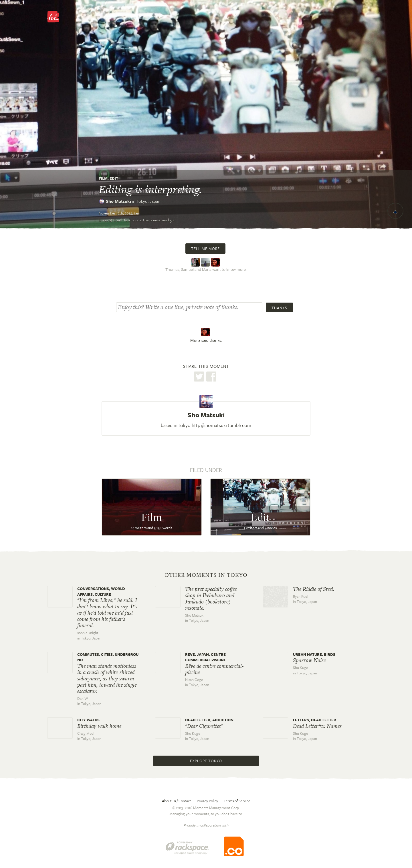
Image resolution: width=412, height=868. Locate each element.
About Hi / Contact (177, 801)
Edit (114, 178)
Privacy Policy (207, 801)
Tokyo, (148, 201)
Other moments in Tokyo (206, 575)
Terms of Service (237, 801)
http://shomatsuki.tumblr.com (221, 425)
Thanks (279, 308)
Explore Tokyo (206, 761)
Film (103, 178)
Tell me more (205, 249)
